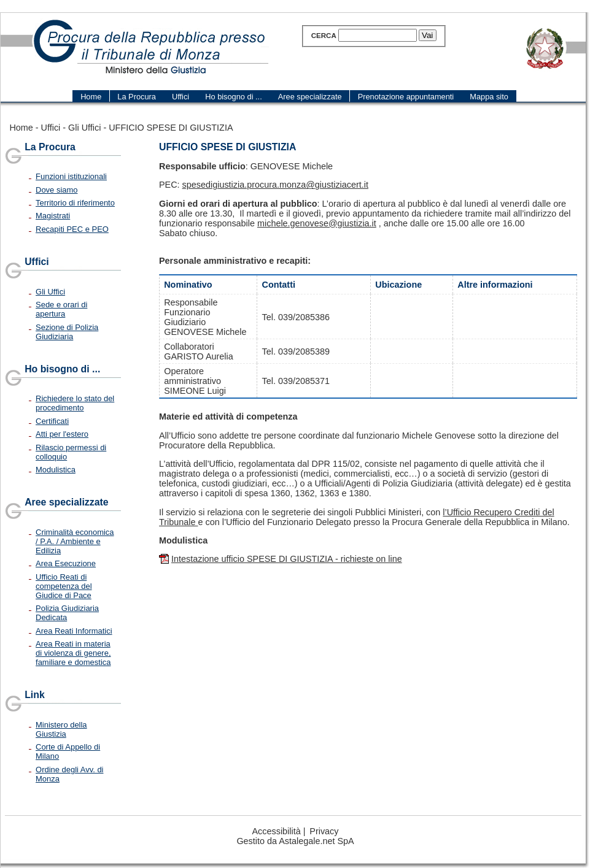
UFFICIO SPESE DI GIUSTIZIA (171, 128)
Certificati (52, 421)
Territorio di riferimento (75, 203)
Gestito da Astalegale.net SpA (295, 841)
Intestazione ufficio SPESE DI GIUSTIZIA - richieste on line (287, 559)
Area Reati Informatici (74, 631)
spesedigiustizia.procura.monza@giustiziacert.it (275, 185)
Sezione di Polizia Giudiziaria (67, 332)
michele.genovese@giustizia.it (317, 223)
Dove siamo (56, 190)
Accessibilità (277, 831)
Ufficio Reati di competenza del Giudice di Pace (64, 586)
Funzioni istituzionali (71, 176)
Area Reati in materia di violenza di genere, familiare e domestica (73, 653)
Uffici (51, 128)
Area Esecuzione (66, 563)
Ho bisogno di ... (62, 369)
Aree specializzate (66, 502)
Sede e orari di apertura (61, 309)
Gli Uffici (84, 128)
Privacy (324, 831)
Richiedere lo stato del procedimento (75, 403)
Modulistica (56, 470)
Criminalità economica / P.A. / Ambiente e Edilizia (75, 541)
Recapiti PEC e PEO (72, 229)
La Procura (50, 147)
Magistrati (53, 216)
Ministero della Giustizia (61, 729)
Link (35, 695)
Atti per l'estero (62, 434)
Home (21, 128)
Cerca (324, 36)
